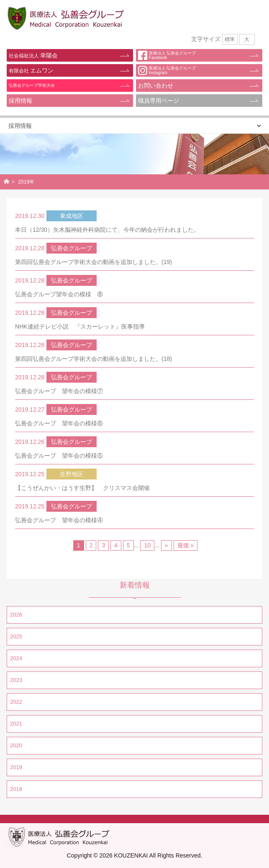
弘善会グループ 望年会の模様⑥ (59, 423)
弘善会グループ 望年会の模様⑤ (59, 456)
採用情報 (20, 101)
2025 (16, 636)
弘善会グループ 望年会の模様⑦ (59, 391)
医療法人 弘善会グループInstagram (167, 70)
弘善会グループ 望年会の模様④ (59, 520)
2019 (16, 767)
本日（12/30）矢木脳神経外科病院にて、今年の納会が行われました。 (107, 230)
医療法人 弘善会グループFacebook (167, 55)
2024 (16, 658)
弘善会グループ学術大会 (32, 85)
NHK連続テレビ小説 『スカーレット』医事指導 (80, 326)
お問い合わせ (156, 86)
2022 (16, 702)
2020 (16, 745)
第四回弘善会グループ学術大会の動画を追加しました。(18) (94, 359)
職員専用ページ (159, 101)
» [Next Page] (167, 545)
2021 (16, 724)
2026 (16, 615)
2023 (16, 680)
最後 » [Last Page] (186, 545)
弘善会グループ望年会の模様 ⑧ (59, 294)
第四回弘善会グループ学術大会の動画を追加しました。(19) (94, 262)
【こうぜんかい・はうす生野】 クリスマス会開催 (82, 488)
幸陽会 (33, 55)
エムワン (31, 70)
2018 (16, 789)
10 (147, 545)
